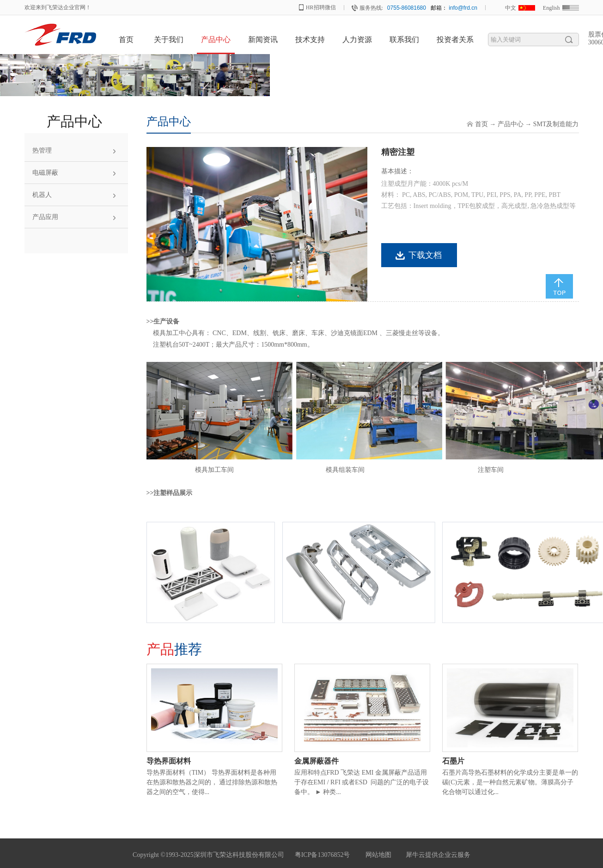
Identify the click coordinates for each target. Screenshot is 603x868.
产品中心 (511, 124)
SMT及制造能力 (556, 124)
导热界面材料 (169, 761)
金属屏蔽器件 (317, 761)
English (551, 8)
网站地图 (377, 855)
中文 (511, 8)
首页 (126, 40)
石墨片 (453, 761)
